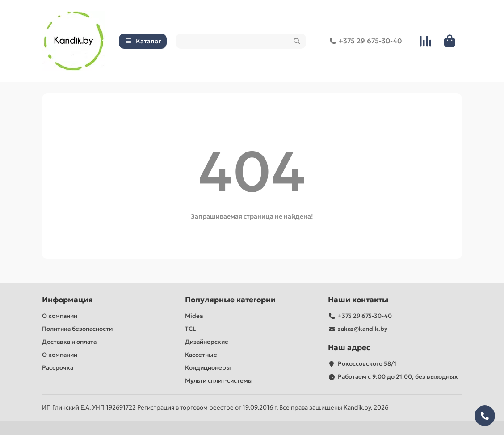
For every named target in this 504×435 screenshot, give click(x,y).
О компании (60, 316)
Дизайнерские (207, 342)
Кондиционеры (208, 368)
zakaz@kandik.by (363, 329)
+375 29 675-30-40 (364, 41)
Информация (67, 300)
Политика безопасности (77, 329)
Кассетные (201, 355)
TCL (190, 329)
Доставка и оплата (69, 342)
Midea (194, 316)
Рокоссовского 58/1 (367, 364)
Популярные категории (230, 300)
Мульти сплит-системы (219, 381)
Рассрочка (58, 368)
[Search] (241, 41)
